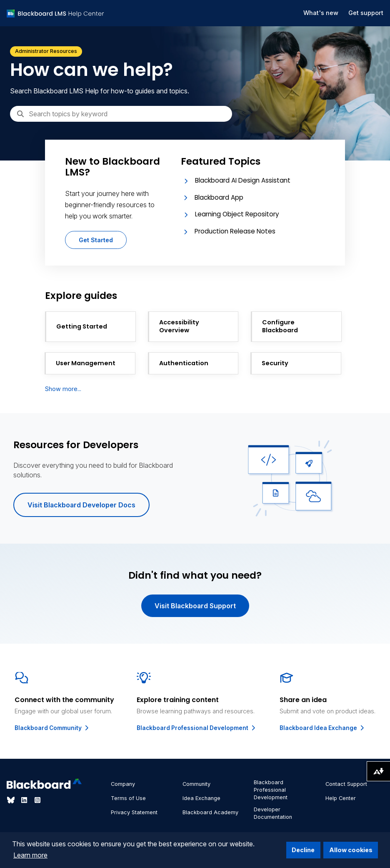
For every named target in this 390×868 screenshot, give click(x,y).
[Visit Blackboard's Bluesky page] (12, 800)
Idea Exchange (201, 798)
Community (196, 784)
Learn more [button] (30, 855)
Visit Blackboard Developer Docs (81, 505)
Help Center (341, 798)
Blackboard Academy (210, 812)
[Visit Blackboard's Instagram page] (37, 800)
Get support (366, 13)
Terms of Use (128, 798)
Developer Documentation (273, 813)
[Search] (121, 114)
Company (123, 784)
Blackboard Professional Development (197, 728)
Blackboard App (219, 197)
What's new (321, 13)
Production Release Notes (235, 231)
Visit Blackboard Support (195, 606)
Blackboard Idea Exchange (322, 728)
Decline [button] (303, 850)
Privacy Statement (134, 812)
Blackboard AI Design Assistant (243, 180)
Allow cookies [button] (351, 850)
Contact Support (346, 784)
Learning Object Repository (237, 214)
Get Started (96, 240)
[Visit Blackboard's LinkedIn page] (25, 800)
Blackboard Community (52, 728)
